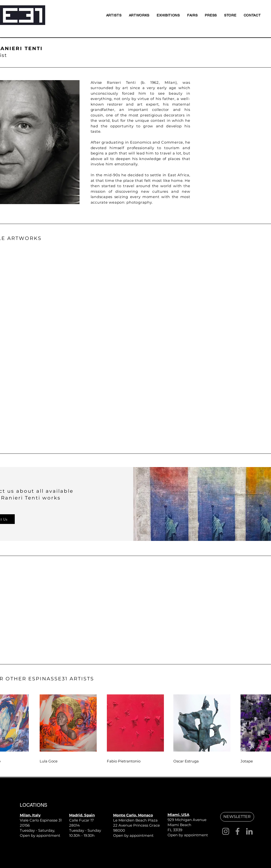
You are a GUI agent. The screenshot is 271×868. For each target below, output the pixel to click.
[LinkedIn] (249, 831)
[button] (237, 817)
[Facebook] (238, 831)
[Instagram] (226, 831)
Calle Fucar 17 (81, 820)
